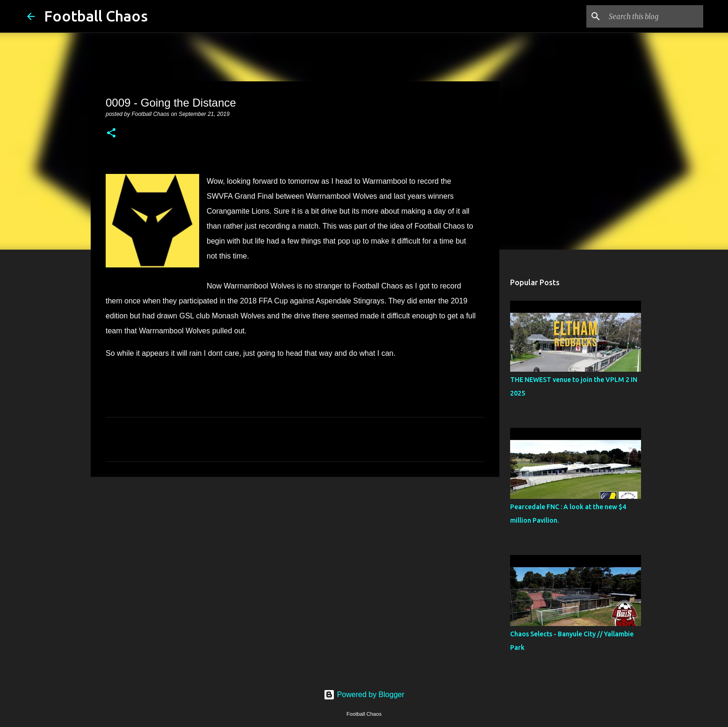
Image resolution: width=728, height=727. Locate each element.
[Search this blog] (654, 16)
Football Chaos (96, 16)
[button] (111, 134)
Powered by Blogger (364, 695)
